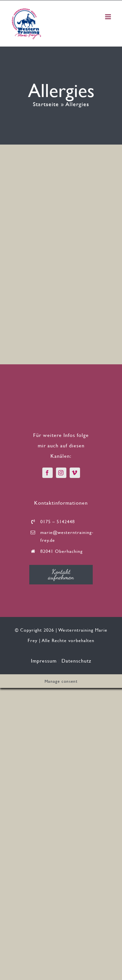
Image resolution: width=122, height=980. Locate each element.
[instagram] (61, 473)
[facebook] (47, 473)
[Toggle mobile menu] (109, 17)
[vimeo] (75, 473)
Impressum (44, 660)
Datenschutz (76, 660)
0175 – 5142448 (58, 521)
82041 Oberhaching (61, 551)
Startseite (46, 104)
